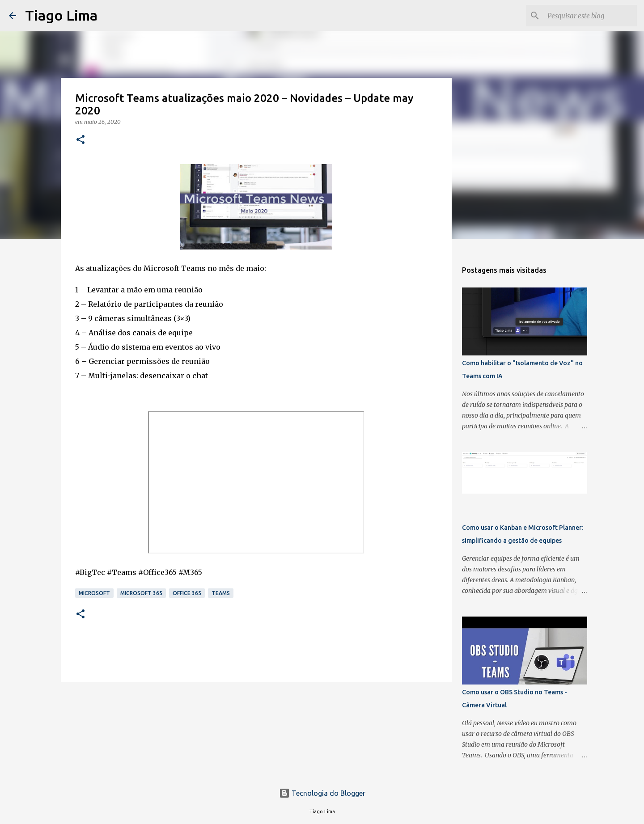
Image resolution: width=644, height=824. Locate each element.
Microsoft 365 (141, 593)
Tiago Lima (61, 15)
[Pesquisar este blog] (590, 16)
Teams (221, 593)
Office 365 (187, 593)
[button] (80, 140)
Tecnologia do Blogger (322, 793)
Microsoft (94, 593)
